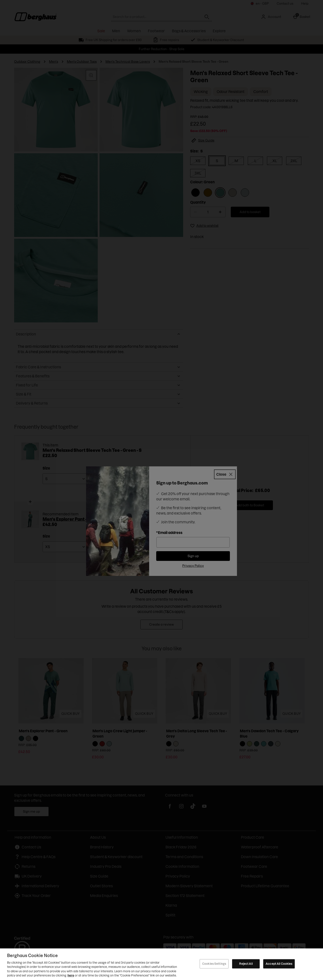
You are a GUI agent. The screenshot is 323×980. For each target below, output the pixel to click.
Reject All (246, 964)
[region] (161, 964)
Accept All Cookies (279, 964)
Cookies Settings (214, 964)
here (71, 975)
